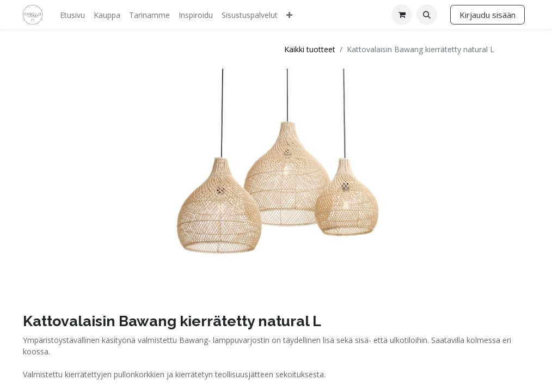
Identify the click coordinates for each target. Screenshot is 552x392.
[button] (427, 15)
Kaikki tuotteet (310, 49)
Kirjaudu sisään (487, 15)
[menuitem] (72, 15)
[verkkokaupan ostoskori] (402, 15)
